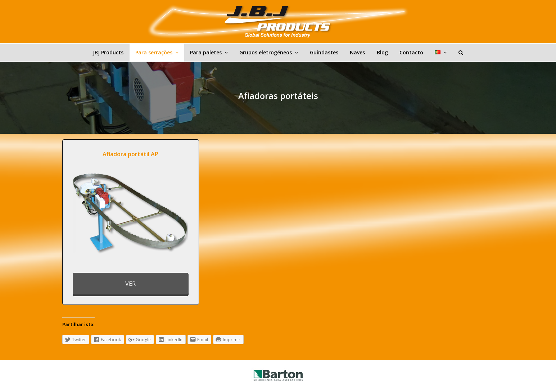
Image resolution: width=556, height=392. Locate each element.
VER (130, 284)
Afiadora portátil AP (130, 154)
